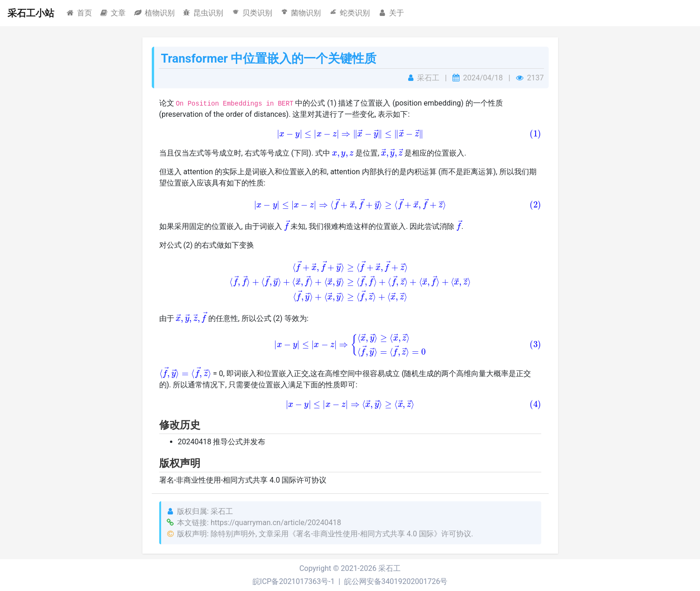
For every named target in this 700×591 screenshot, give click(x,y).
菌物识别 (301, 13)
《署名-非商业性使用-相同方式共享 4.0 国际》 (365, 534)
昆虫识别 (203, 13)
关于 (391, 13)
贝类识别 (251, 13)
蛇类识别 (349, 13)
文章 (113, 13)
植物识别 (154, 13)
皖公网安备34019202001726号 (396, 581)
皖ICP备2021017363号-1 (294, 581)
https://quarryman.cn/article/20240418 (276, 523)
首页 (79, 13)
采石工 (389, 568)
